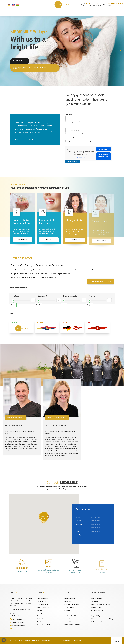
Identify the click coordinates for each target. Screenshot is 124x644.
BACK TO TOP (117, 642)
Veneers (92, 296)
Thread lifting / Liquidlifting (99, 613)
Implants (16, 296)
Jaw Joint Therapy (70, 619)
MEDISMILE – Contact (43, 625)
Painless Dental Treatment (72, 625)
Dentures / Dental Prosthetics (73, 604)
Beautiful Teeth (45, 13)
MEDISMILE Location (43, 619)
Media (100, 13)
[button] (4, 640)
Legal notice (77, 640)
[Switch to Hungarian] (18, 5)
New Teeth (32, 13)
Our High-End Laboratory (45, 613)
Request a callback (73, 161)
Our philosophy (42, 601)
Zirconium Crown (44, 296)
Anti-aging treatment (98, 610)
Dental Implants (69, 601)
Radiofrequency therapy (98, 622)
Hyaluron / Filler (96, 607)
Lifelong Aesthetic (97, 598)
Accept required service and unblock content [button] (104, 156)
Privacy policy (67, 640)
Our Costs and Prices (43, 616)
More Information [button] (81, 157)
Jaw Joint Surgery (69, 622)
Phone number (70, 126)
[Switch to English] (13, 5)
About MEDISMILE (18, 13)
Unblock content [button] (104, 149)
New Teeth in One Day (71, 598)
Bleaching (67, 610)
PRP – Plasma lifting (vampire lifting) (102, 619)
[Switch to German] (9, 5)
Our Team (40, 610)
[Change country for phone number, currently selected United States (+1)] (67, 130)
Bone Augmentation (71, 296)
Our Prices (90, 13)
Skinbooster (95, 601)
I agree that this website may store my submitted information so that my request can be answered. (90, 142)
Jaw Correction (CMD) (71, 616)
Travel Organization (43, 622)
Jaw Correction (60, 13)
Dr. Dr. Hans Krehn (42, 604)
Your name (69, 114)
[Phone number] (89, 130)
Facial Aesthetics (76, 13)
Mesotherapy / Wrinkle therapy (100, 604)
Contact (109, 13)
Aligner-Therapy (69, 607)
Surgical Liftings (96, 616)
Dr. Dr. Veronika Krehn (43, 607)
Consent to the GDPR (73, 138)
